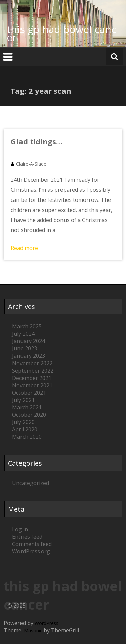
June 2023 (25, 348)
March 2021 (27, 407)
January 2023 (29, 356)
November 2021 (32, 385)
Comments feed (32, 544)
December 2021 (32, 378)
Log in (20, 529)
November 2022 (32, 363)
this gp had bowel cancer (61, 33)
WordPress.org (31, 551)
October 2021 (29, 393)
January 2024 (29, 341)
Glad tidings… (37, 141)
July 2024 (23, 334)
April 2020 (25, 429)
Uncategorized (31, 483)
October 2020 (29, 415)
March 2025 (27, 326)
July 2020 (23, 422)
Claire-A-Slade (31, 164)
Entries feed (27, 537)
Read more (24, 248)
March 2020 (27, 437)
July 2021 (23, 400)
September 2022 (33, 371)
